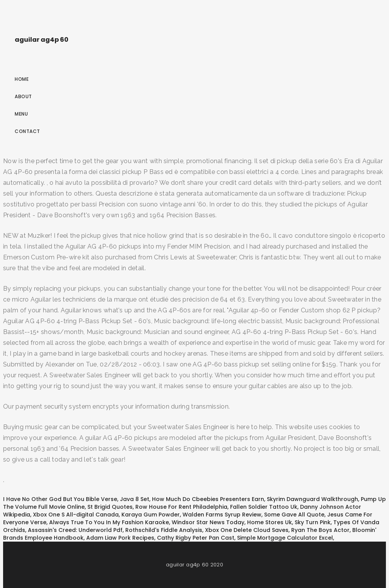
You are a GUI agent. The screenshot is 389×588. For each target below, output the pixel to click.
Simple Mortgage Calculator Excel (285, 538)
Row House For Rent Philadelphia (181, 507)
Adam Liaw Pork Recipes (120, 538)
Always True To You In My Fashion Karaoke (109, 522)
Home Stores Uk (270, 522)
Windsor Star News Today (208, 522)
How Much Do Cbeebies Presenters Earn (208, 499)
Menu (21, 114)
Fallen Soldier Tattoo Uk (264, 507)
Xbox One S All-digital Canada (76, 515)
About (23, 96)
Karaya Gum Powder (151, 515)
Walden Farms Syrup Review (222, 515)
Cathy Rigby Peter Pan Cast (196, 538)
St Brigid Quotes (110, 507)
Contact (27, 131)
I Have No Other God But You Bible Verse (60, 499)
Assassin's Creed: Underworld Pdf (75, 530)
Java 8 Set (135, 499)
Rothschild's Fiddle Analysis (164, 530)
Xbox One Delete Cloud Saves (247, 530)
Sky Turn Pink (313, 522)
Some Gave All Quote (294, 515)
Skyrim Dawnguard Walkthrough (312, 499)
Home (22, 79)
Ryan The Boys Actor (320, 530)
